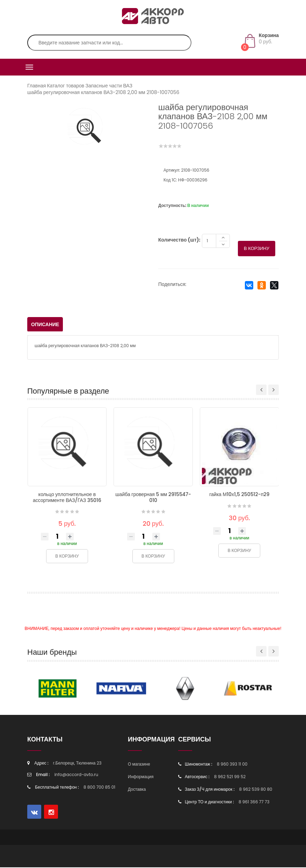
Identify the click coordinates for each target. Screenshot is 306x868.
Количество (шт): (179, 241)
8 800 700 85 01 (99, 788)
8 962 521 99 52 (230, 777)
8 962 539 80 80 (256, 790)
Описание (45, 325)
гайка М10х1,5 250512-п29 (239, 495)
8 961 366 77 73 (254, 802)
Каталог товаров (66, 86)
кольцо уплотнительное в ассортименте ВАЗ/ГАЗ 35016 (67, 498)
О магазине (139, 765)
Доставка (137, 790)
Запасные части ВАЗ (109, 86)
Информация (141, 777)
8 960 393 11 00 (232, 765)
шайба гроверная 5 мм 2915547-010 (153, 498)
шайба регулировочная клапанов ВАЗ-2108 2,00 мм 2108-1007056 (103, 92)
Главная (37, 86)
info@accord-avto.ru (76, 775)
